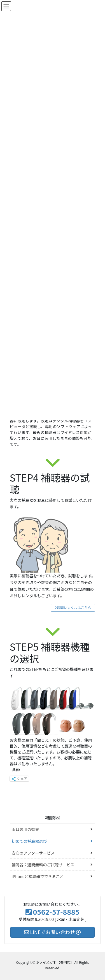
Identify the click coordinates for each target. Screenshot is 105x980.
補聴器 (53, 818)
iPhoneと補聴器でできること (38, 876)
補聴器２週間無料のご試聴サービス (43, 865)
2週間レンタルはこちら (73, 608)
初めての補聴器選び (29, 841)
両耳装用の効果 (25, 829)
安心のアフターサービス (33, 853)
